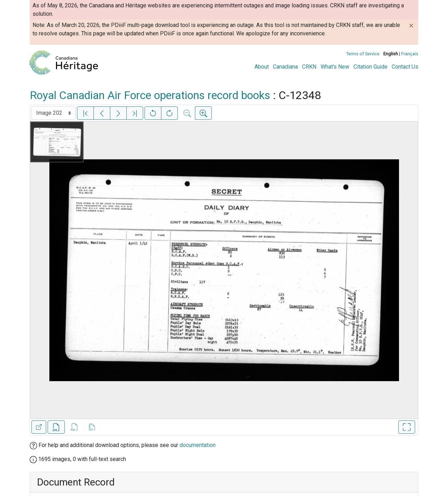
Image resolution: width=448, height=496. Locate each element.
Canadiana (285, 67)
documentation (198, 445)
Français (410, 54)
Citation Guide (370, 67)
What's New (335, 67)
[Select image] (54, 113)
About (262, 67)
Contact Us (405, 67)
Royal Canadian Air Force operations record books (150, 95)
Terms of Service (363, 54)
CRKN (309, 67)
